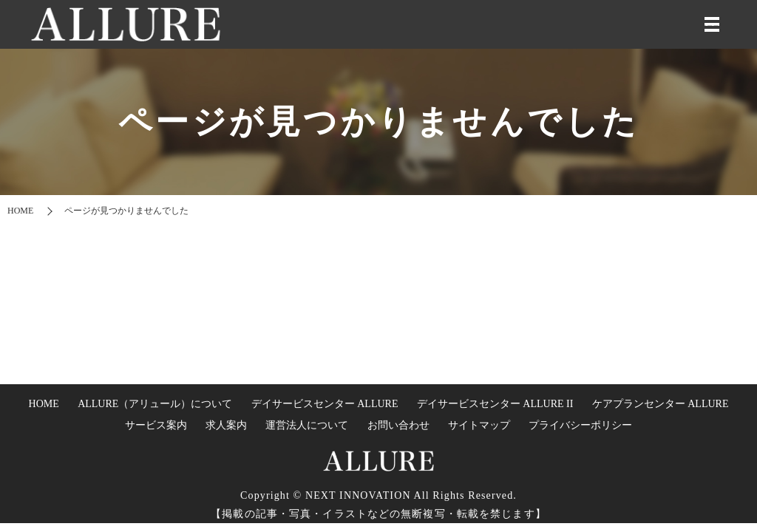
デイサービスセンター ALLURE (325, 404)
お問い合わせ (398, 425)
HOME (20, 211)
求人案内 (226, 425)
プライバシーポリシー (580, 425)
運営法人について (307, 425)
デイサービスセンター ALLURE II (495, 404)
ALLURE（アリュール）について (155, 404)
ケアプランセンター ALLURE (661, 404)
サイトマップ (479, 425)
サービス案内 (156, 425)
